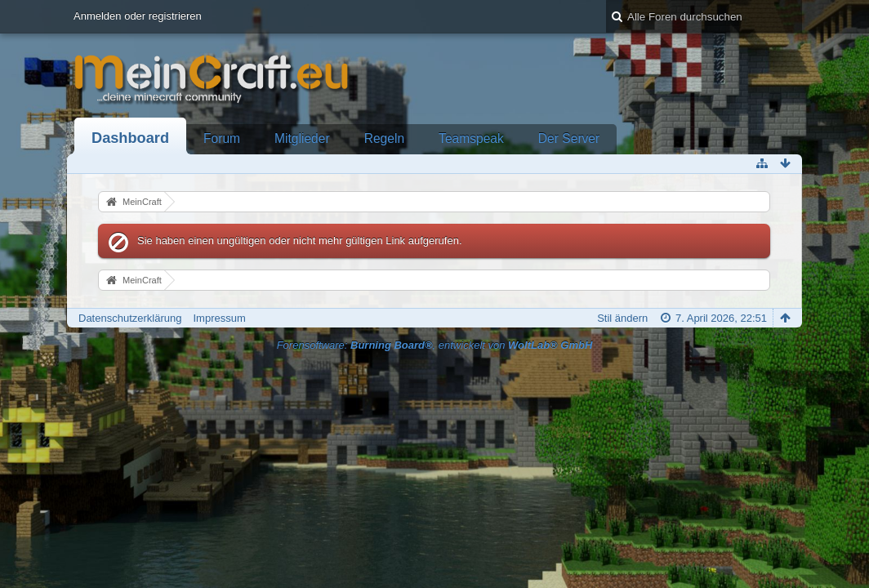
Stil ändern (622, 318)
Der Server (569, 138)
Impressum (219, 318)
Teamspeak (471, 138)
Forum (222, 138)
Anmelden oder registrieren (138, 16)
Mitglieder (302, 138)
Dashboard (130, 138)
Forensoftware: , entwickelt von (435, 345)
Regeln (384, 138)
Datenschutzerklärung (130, 318)
